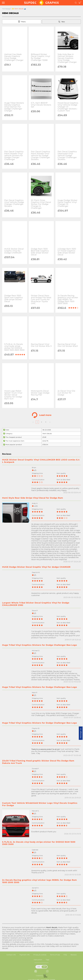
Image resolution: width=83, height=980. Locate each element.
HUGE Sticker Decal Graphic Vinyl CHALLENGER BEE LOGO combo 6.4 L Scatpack (41, 461)
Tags (47, 960)
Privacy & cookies (40, 955)
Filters (22, 22)
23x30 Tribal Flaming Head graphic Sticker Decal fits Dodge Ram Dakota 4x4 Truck (38, 762)
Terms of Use (55, 955)
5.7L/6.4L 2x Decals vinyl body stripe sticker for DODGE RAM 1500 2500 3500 (39, 843)
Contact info (11, 955)
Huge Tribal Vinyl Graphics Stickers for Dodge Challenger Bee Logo (40, 645)
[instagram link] (47, 971)
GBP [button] (44, 967)
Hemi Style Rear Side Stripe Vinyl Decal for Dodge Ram (33, 498)
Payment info (25, 955)
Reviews (74, 955)
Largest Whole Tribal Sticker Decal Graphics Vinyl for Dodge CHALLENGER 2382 (36, 604)
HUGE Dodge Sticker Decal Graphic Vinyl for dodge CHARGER (36, 567)
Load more (42, 415)
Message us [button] (81, 733)
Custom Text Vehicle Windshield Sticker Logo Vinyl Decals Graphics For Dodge (40, 804)
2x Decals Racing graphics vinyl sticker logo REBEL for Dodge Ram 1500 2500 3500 (40, 881)
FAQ (65, 955)
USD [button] (39, 967)
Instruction (38, 960)
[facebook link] (36, 971)
